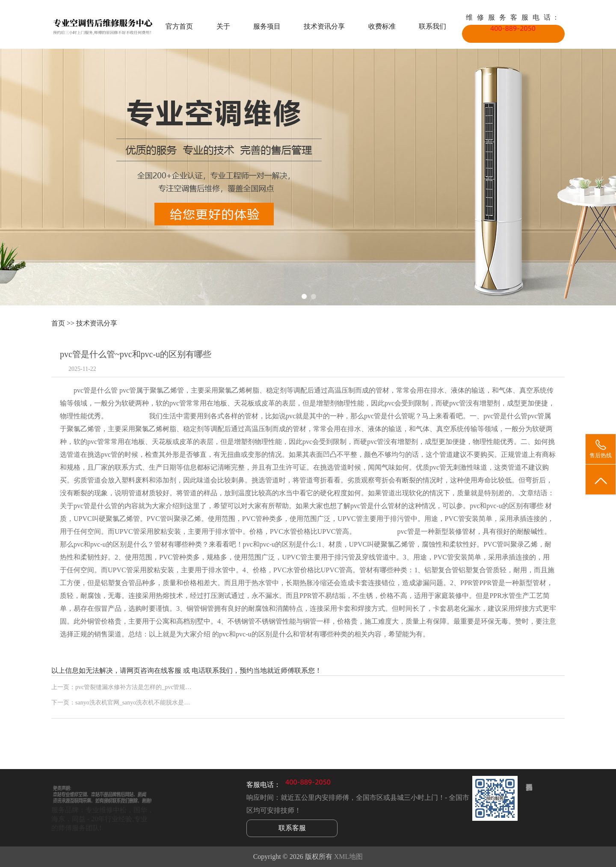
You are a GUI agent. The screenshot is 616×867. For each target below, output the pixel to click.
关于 (223, 26)
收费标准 (382, 26)
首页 (58, 323)
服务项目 (267, 26)
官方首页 (179, 26)
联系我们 (432, 26)
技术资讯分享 (324, 26)
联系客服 (292, 828)
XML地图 (349, 857)
